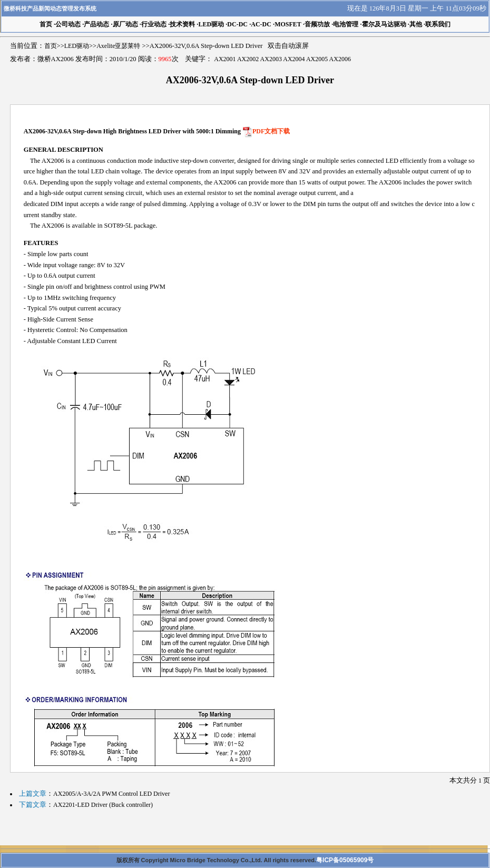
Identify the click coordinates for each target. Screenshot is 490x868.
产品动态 (96, 24)
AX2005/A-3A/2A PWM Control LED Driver (111, 794)
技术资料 (182, 24)
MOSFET (288, 24)
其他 (416, 24)
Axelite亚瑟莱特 (118, 46)
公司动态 (68, 24)
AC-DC (261, 24)
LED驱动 (211, 24)
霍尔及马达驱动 (384, 24)
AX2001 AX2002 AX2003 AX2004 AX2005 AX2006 (282, 59)
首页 (51, 46)
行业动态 (154, 24)
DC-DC (237, 24)
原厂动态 (125, 24)
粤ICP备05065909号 (345, 860)
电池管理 (346, 24)
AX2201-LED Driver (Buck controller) (103, 805)
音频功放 (317, 24)
